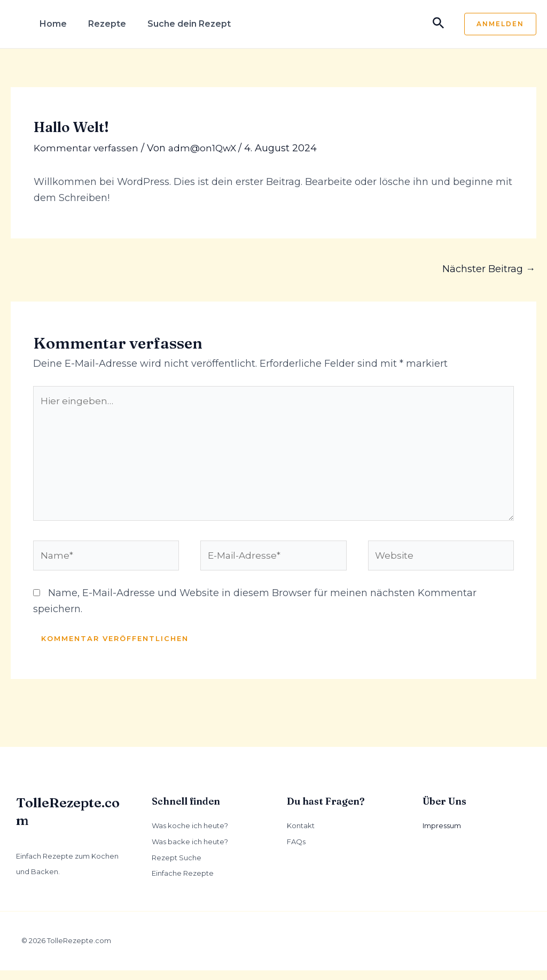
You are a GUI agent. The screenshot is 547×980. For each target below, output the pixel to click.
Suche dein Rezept (189, 24)
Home (53, 24)
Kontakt (301, 835)
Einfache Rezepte (183, 883)
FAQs (296, 851)
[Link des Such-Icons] (439, 24)
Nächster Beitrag (489, 269)
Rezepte (107, 24)
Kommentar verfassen (87, 148)
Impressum (442, 835)
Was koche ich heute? (190, 835)
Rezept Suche (177, 867)
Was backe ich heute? (190, 851)
